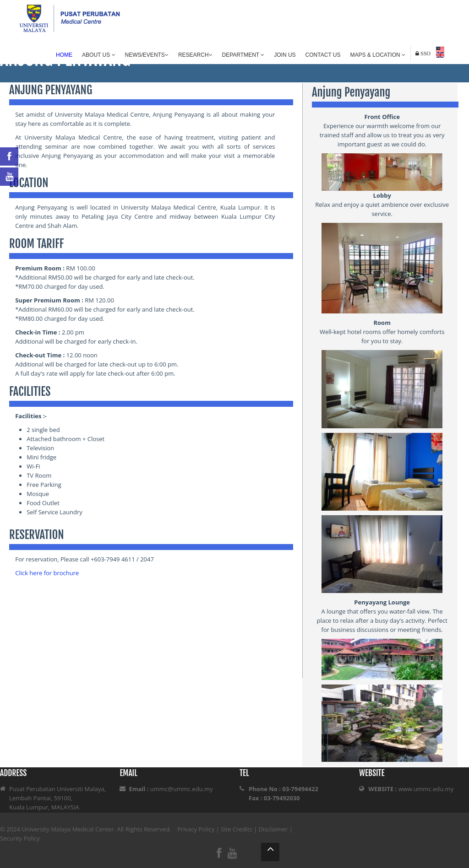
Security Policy (20, 838)
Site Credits (237, 829)
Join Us (285, 55)
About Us (98, 55)
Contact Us (323, 55)
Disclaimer (273, 829)
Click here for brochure (47, 573)
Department (243, 55)
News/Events (147, 55)
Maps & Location (378, 55)
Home (64, 55)
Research (195, 55)
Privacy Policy (196, 829)
